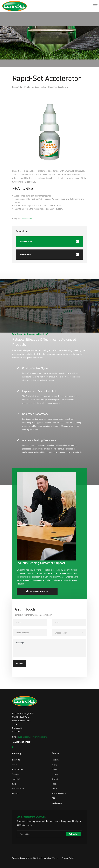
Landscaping (57, 803)
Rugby (54, 765)
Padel (54, 784)
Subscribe (73, 834)
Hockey (55, 774)
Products (16, 760)
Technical (16, 779)
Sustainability (18, 789)
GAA (53, 798)
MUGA (54, 789)
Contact (15, 793)
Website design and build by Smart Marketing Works (35, 858)
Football (55, 760)
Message (49, 648)
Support (16, 774)
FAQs (14, 784)
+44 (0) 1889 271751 (22, 742)
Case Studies (18, 769)
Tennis (54, 769)
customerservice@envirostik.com (32, 737)
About (15, 765)
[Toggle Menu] (95, 6)
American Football (59, 793)
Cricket (55, 779)
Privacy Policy (68, 858)
